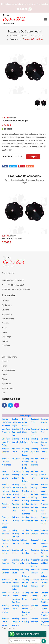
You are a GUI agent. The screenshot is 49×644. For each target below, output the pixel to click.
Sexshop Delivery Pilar (16, 507)
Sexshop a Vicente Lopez (35, 432)
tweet (13, 166)
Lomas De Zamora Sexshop (35, 583)
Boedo (4, 328)
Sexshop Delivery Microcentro (36, 498)
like (5, 166)
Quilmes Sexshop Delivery (34, 507)
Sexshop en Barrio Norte (44, 520)
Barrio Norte (7, 305)
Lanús (4, 375)
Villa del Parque (8, 319)
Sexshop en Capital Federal (7, 543)
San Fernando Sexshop (26, 498)
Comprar (33, 157)
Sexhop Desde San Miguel (16, 422)
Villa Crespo (7, 337)
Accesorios (38, 36)
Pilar (4, 393)
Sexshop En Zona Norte (44, 583)
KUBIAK (13, 118)
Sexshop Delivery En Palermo (7, 488)
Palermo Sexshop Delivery (16, 534)
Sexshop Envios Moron (26, 596)
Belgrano (6, 310)
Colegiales (6, 346)
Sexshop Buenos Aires (44, 442)
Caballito (6, 323)
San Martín (6, 384)
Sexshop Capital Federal (26, 452)
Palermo (5, 301)
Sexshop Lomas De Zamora (16, 622)
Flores (4, 332)
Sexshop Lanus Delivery (6, 622)
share (30, 166)
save (21, 166)
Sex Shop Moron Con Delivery (6, 442)
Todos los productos (21, 36)
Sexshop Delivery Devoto (6, 475)
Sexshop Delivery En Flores (35, 475)
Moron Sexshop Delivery (44, 543)
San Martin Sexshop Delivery (17, 475)
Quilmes (5, 361)
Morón (4, 366)
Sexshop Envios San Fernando (35, 596)
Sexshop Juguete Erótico (6, 609)
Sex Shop (16, 459)
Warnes (5, 341)
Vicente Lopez (8, 388)
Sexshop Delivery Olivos (44, 498)
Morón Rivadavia (9, 370)
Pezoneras (14, 39)
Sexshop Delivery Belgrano (34, 462)
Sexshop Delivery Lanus (34, 488)
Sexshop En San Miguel (26, 583)
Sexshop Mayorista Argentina (45, 622)
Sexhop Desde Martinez (26, 422)
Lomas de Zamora (9, 357)
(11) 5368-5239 (18, 285)
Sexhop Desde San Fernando (6, 422)
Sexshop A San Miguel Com (16, 432)
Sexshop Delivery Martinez (16, 498)
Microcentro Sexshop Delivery (36, 563)
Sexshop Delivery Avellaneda (7, 462)
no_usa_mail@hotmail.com (19, 289)
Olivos (4, 379)
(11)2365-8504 (18, 281)
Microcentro (7, 314)
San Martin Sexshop (44, 475)
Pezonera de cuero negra (12, 238)
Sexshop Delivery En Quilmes (17, 488)
